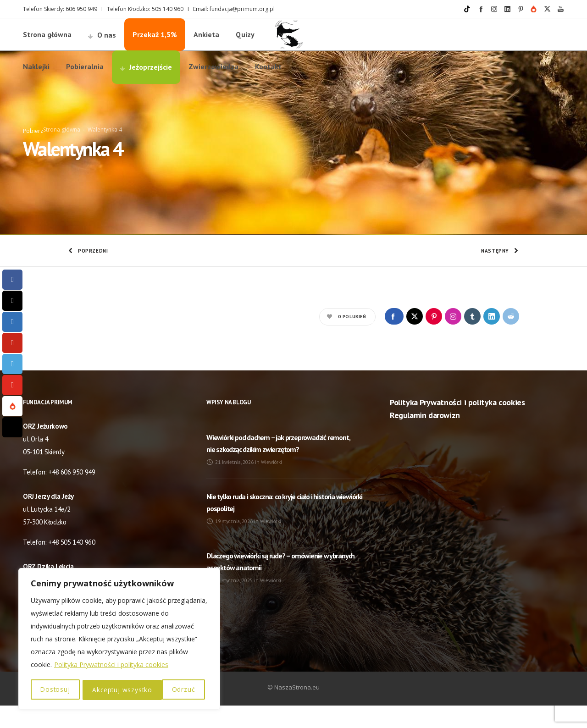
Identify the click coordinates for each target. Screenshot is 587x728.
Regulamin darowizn (425, 438)
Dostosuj (55, 690)
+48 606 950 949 (72, 494)
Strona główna (62, 141)
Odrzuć (104, 690)
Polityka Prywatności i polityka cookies (111, 666)
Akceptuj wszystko (168, 690)
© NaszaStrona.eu (293, 710)
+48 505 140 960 (72, 565)
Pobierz (33, 142)
